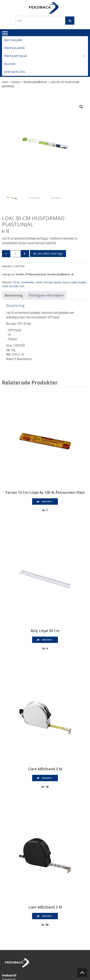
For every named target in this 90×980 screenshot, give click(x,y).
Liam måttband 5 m (45, 907)
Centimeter (28, 282)
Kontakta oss (15, 72)
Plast (5, 286)
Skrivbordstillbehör (35, 82)
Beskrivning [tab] (14, 295)
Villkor (10, 64)
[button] (81, 107)
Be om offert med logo (48, 254)
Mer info (47, 502)
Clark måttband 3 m (45, 769)
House (66, 282)
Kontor (16, 82)
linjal (74, 282)
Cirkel (39, 282)
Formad (48, 282)
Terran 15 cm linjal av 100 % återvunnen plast (45, 493)
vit (73, 274)
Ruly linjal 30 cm (45, 631)
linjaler (82, 282)
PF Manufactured (35, 274)
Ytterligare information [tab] (46, 295)
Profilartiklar (45, 56)
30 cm (16, 282)
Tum (22, 286)
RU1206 (14, 286)
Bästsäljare (13, 40)
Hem (5, 82)
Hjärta (57, 282)
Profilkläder (14, 48)
